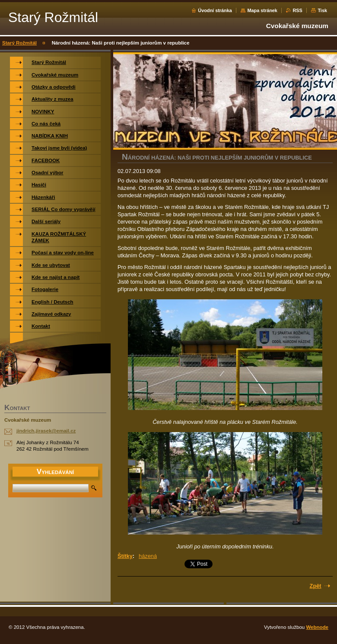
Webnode (317, 627)
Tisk (322, 10)
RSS (297, 10)
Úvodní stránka (215, 10)
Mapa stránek (262, 10)
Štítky (125, 556)
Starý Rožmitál (19, 43)
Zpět (316, 586)
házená (148, 556)
